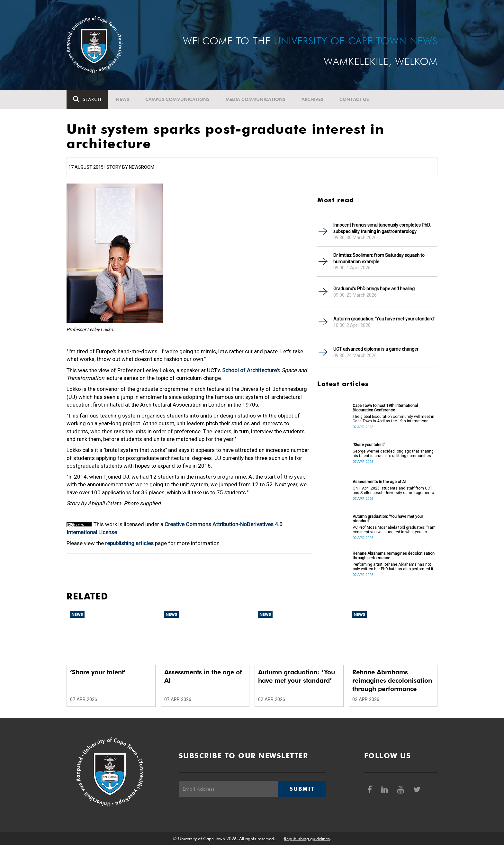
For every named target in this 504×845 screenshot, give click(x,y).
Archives (312, 99)
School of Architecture (249, 370)
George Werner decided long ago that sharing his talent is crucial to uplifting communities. (393, 454)
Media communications (256, 99)
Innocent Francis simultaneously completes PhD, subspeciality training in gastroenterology (382, 228)
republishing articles (129, 543)
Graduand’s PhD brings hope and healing (374, 289)
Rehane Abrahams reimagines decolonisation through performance (394, 556)
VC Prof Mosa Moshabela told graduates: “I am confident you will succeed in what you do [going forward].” (394, 530)
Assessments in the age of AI (379, 482)
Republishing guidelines (307, 839)
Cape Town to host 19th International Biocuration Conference (385, 408)
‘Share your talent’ (369, 445)
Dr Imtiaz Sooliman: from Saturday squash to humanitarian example (379, 258)
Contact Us (354, 99)
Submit (302, 789)
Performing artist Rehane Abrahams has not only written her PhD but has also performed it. (393, 567)
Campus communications (177, 99)
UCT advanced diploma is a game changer (376, 349)
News (122, 99)
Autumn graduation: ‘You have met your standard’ (384, 319)
